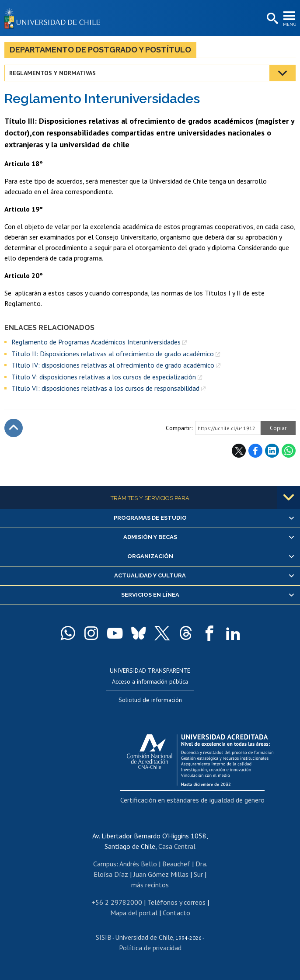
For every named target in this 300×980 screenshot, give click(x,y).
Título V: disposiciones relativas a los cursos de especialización (104, 377)
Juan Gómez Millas (161, 874)
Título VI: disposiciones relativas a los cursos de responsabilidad (105, 388)
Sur (198, 874)
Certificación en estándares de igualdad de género (192, 800)
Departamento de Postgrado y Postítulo (100, 50)
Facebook (255, 451)
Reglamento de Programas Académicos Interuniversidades (96, 342)
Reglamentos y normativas (52, 73)
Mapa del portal (134, 913)
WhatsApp (289, 451)
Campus (105, 864)
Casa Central (177, 846)
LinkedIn (272, 451)
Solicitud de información (150, 700)
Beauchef (176, 864)
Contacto (176, 913)
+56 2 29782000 (117, 902)
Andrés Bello (138, 864)
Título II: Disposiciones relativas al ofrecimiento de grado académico (113, 354)
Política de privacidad (150, 948)
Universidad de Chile (144, 937)
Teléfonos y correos (176, 902)
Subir (14, 428)
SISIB (104, 937)
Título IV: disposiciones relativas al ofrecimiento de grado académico (113, 365)
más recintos (150, 885)
